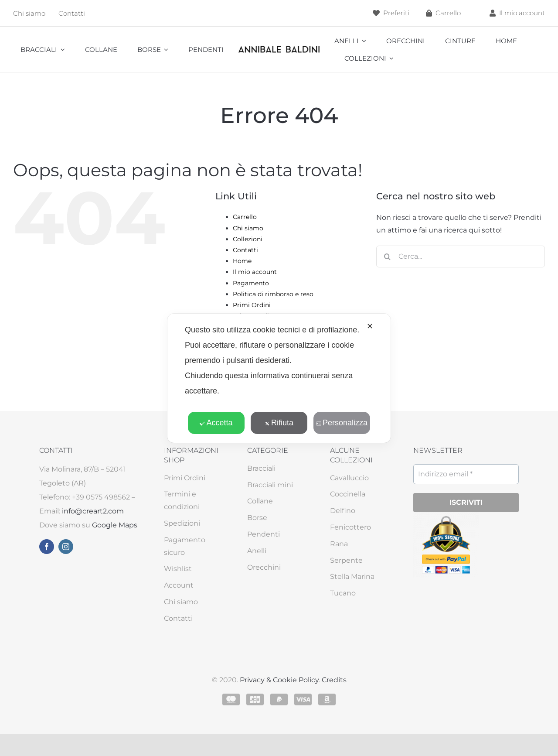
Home (242, 261)
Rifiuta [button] (279, 423)
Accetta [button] (216, 423)
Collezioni (248, 239)
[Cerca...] (461, 257)
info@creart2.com (93, 511)
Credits (334, 680)
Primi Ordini (252, 305)
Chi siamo (248, 228)
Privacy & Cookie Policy (279, 680)
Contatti (245, 250)
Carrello (245, 217)
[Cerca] (387, 257)
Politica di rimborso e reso (273, 294)
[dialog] (279, 378)
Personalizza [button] (342, 423)
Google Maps (115, 525)
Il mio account (255, 272)
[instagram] (66, 547)
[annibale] (279, 48)
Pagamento (251, 283)
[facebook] (47, 547)
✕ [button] (370, 326)
